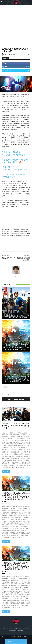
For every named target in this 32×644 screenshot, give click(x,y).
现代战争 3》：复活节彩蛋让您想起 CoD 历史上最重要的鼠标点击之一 (23, 259)
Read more (6, 472)
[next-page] (6, 387)
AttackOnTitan (9, 155)
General (7, 43)
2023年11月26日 (9, 177)
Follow (27, 67)
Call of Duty (16, 313)
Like (28, 63)
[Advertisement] (16, 23)
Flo (7, 54)
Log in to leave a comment (16, 399)
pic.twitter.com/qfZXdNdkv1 (15, 170)
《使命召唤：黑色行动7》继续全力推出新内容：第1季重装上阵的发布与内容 (16, 316)
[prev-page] (3, 387)
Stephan (3, 574)
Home (3, 43)
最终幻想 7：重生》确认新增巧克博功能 (8, 258)
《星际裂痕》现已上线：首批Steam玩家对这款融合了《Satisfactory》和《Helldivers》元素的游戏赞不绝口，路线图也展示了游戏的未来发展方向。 (16, 347)
